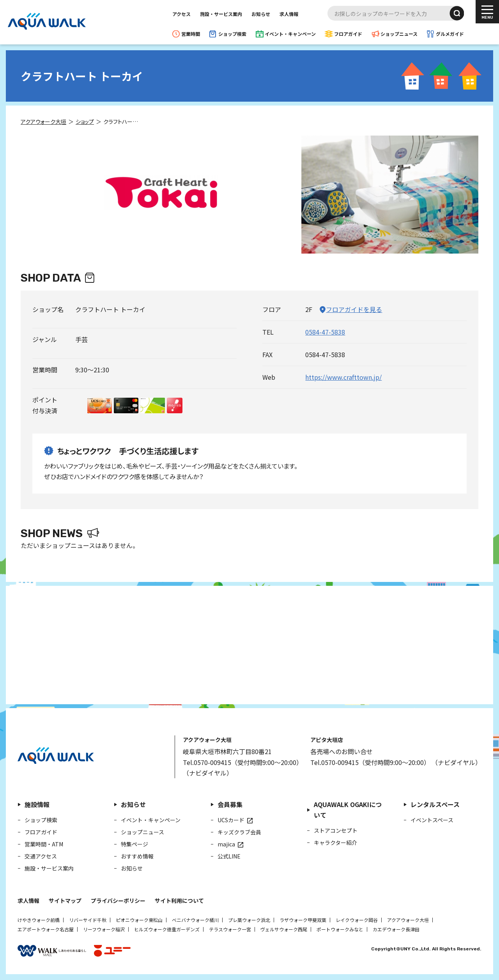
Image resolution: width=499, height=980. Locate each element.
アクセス (181, 14)
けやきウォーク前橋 (39, 920)
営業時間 (191, 34)
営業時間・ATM (44, 844)
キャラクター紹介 (335, 843)
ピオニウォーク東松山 (139, 920)
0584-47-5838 (325, 332)
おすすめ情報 (137, 856)
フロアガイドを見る (354, 309)
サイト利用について (179, 901)
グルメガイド (450, 34)
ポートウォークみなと (340, 929)
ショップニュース (399, 34)
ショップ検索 (232, 34)
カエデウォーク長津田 (396, 929)
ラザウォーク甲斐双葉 (303, 920)
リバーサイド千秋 (88, 920)
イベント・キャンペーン (290, 34)
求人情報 (289, 14)
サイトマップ (65, 901)
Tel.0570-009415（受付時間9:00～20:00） (243, 762)
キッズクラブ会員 (239, 832)
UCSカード (231, 820)
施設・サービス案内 (221, 14)
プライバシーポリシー (118, 901)
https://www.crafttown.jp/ (343, 377)
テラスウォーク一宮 (230, 929)
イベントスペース (432, 820)
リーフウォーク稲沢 (104, 929)
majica (226, 844)
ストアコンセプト (336, 830)
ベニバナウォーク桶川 (195, 920)
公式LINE (229, 856)
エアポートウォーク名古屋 (46, 929)
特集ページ (134, 844)
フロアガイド (348, 34)
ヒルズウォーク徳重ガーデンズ (167, 929)
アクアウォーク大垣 (408, 920)
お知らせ (261, 14)
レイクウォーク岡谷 (357, 920)
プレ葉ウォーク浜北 (249, 920)
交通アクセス (41, 856)
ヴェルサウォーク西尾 (284, 929)
